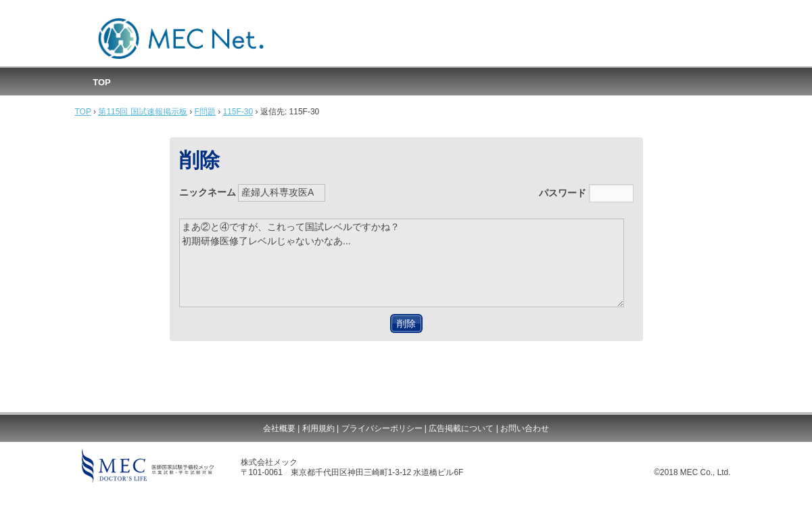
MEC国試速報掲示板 (181, 39)
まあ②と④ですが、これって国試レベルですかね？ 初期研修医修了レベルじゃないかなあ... (402, 263)
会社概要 (279, 428)
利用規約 (318, 428)
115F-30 (238, 112)
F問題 (205, 112)
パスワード (586, 193)
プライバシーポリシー (382, 428)
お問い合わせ (525, 428)
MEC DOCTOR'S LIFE (148, 466)
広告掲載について (461, 428)
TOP (102, 82)
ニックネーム (253, 193)
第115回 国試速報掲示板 (142, 112)
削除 (406, 323)
